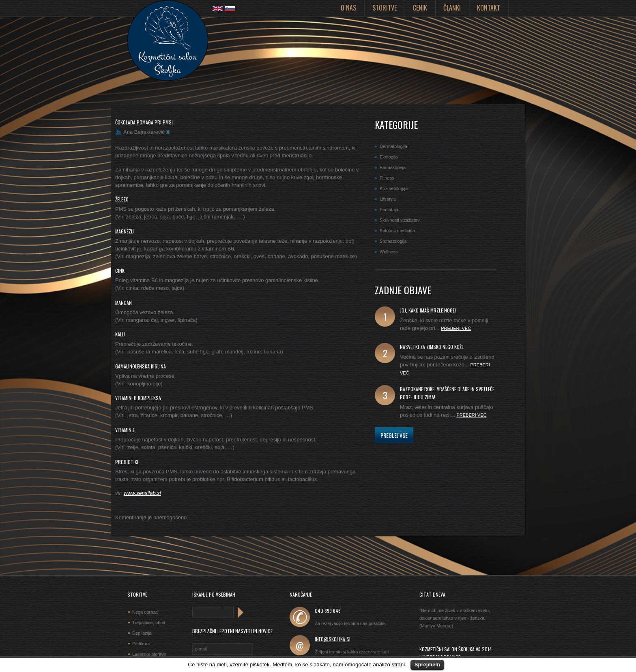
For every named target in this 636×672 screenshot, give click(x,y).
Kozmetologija (394, 188)
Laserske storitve (149, 654)
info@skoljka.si (333, 639)
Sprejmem (427, 665)
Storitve (385, 8)
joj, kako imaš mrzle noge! (428, 310)
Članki (452, 8)
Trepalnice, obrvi (149, 623)
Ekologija (389, 157)
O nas (348, 8)
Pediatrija (389, 210)
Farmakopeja (393, 167)
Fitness (387, 178)
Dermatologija (393, 146)
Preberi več (456, 328)
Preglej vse (394, 435)
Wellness (389, 252)
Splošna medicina (397, 231)
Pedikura (141, 644)
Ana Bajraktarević (144, 132)
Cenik (420, 8)
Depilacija (142, 633)
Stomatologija (393, 241)
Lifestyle (388, 199)
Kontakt (489, 8)
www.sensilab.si (142, 493)
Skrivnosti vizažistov (400, 220)
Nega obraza (145, 612)
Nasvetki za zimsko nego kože (432, 347)
